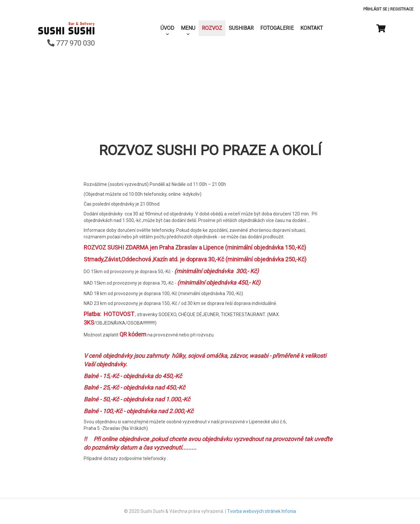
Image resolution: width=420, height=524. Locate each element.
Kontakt (312, 28)
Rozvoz (212, 28)
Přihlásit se (375, 9)
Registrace (402, 9)
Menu (188, 28)
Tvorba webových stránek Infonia (262, 511)
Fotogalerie (277, 28)
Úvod (167, 28)
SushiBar (241, 28)
